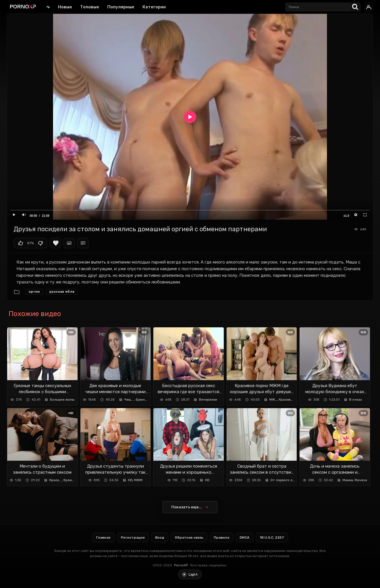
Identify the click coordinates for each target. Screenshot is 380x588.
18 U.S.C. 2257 (272, 537)
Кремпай (69, 480)
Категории (154, 7)
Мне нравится (20, 243)
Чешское (129, 400)
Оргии (34, 292)
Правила (221, 537)
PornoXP (181, 565)
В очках (355, 400)
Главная (48, 7)
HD (130, 480)
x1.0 (346, 216)
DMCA (244, 537)
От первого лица (283, 480)
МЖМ (273, 400)
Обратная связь (189, 537)
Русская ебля (62, 292)
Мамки (348, 480)
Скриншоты (69, 243)
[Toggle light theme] (190, 574)
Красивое (287, 400)
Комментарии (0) (83, 243)
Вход (160, 537)
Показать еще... (187, 507)
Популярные (121, 7)
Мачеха (361, 480)
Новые (65, 7)
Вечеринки (208, 400)
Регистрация (133, 537)
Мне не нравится (40, 243)
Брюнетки (142, 400)
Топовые (90, 7)
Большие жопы (62, 400)
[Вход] (369, 7)
